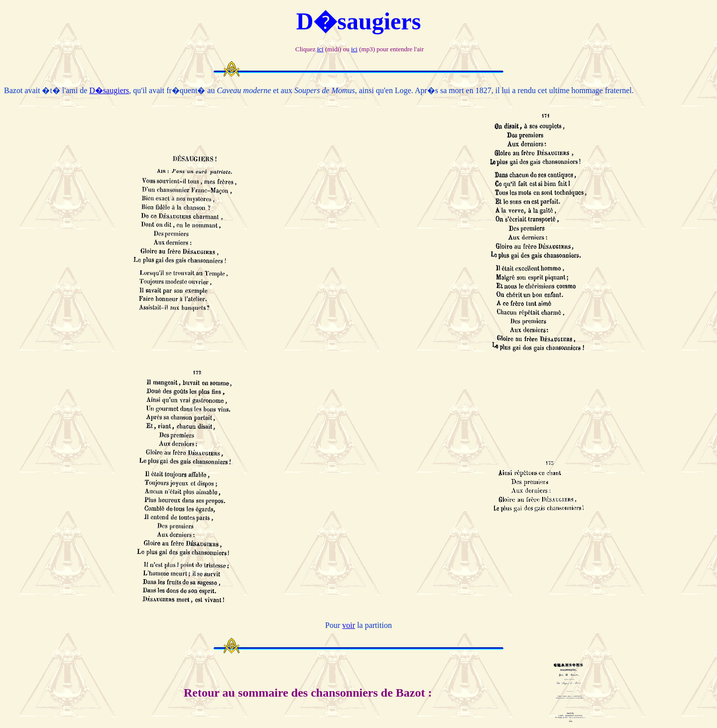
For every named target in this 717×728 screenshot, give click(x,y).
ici (320, 49)
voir (349, 625)
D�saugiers (109, 90)
